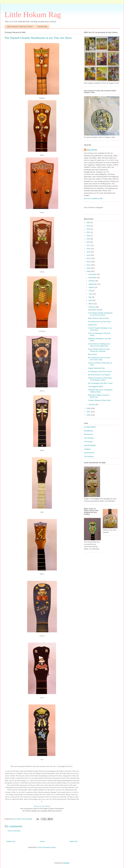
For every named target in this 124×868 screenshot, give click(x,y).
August (91, 287)
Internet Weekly (90, 445)
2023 (89, 226)
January (92, 404)
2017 (89, 245)
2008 (89, 408)
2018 (89, 242)
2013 (89, 258)
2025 (89, 222)
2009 (89, 271)
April (91, 300)
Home (42, 841)
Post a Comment (14, 831)
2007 (89, 412)
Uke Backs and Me (95, 310)
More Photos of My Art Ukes (99, 318)
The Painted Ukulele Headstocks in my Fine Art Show (100, 314)
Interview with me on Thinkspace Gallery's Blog (100, 391)
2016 (89, 249)
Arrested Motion (90, 427)
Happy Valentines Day (96, 368)
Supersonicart (89, 453)
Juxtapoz (87, 449)
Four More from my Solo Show (99, 322)
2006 (89, 415)
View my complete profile (93, 198)
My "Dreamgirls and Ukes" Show (100, 383)
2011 (89, 265)
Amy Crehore (92, 150)
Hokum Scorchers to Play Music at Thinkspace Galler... (100, 379)
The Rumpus (89, 456)
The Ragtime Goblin (96, 387)
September (93, 284)
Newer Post (11, 841)
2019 (89, 239)
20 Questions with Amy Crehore (100, 371)
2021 (89, 232)
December (93, 274)
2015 (89, 252)
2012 (89, 262)
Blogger (66, 863)
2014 (89, 255)
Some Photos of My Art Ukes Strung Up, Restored (99, 350)
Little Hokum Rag (33, 15)
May (90, 297)
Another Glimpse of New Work (99, 400)
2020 (89, 236)
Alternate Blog (42, 27)
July (90, 291)
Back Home (92, 354)
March (91, 304)
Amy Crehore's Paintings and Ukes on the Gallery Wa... (99, 345)
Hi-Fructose (88, 442)
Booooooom (88, 434)
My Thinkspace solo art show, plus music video (99, 359)
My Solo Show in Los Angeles (99, 375)
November (93, 278)
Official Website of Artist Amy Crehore (20, 27)
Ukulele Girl (92, 325)
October (92, 281)
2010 (89, 268)
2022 (89, 229)
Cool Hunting (89, 438)
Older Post (74, 841)
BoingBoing (88, 431)
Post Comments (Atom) (47, 847)
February (92, 307)
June (91, 294)
